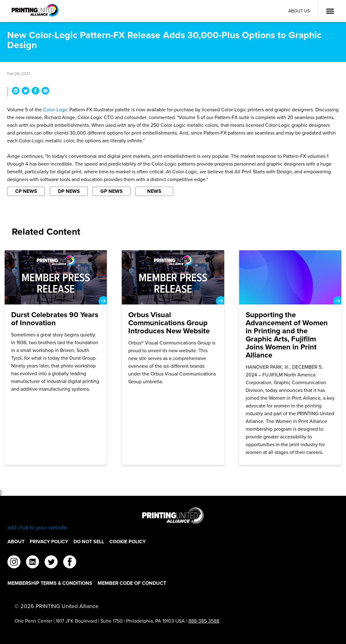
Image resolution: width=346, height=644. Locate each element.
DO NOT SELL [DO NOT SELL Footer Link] (89, 542)
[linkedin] (33, 563)
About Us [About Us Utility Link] (299, 11)
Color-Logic (56, 110)
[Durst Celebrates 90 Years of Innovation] (56, 358)
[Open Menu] (330, 11)
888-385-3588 (204, 621)
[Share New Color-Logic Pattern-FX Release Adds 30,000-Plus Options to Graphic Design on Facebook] (35, 92)
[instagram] (14, 563)
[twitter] (51, 563)
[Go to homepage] (173, 519)
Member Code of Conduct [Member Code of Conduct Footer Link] (132, 583)
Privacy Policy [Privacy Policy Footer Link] (49, 542)
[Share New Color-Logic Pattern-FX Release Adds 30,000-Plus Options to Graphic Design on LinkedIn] (16, 92)
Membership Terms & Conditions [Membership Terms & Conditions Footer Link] (50, 583)
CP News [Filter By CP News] (26, 191)
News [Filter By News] (154, 191)
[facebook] (70, 563)
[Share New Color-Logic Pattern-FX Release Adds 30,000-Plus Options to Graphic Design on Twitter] (26, 92)
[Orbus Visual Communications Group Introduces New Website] (173, 358)
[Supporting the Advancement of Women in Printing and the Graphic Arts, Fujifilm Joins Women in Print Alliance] (290, 358)
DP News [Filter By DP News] (69, 191)
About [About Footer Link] (16, 542)
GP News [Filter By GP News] (112, 191)
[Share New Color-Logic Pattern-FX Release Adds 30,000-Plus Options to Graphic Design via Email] (45, 92)
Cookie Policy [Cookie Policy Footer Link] (127, 542)
